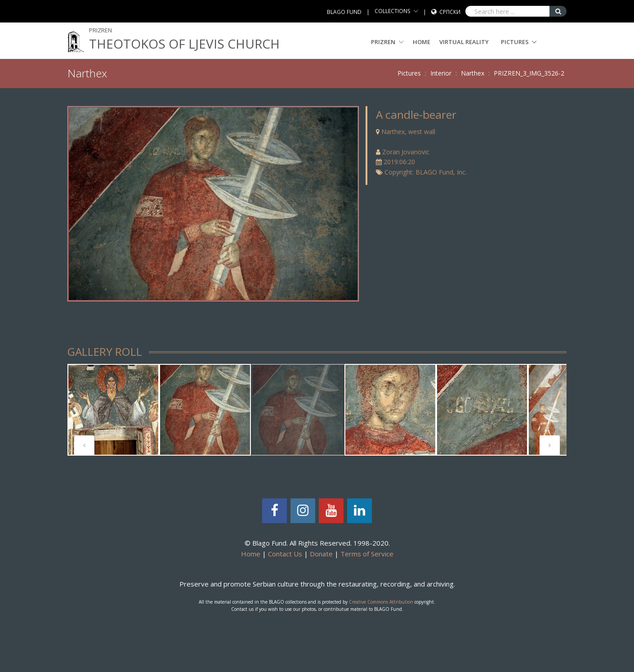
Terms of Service (367, 554)
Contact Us (285, 554)
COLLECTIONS (393, 11)
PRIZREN (387, 42)
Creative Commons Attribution (381, 602)
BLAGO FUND (344, 12)
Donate (321, 554)
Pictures (515, 42)
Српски (450, 12)
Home (422, 42)
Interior (441, 73)
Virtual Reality (464, 42)
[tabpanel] (113, 410)
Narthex (473, 73)
